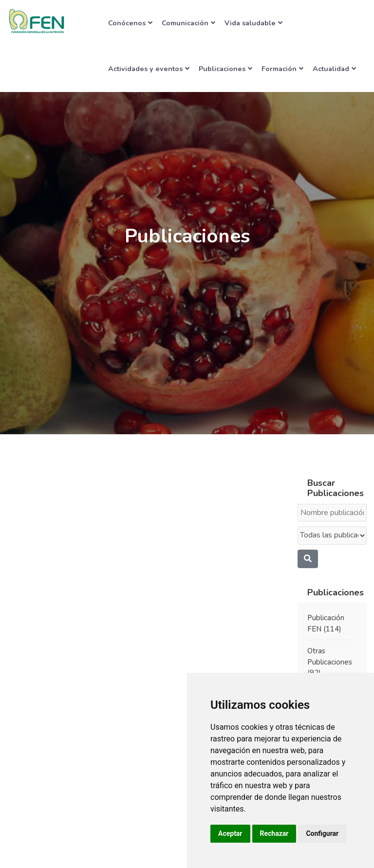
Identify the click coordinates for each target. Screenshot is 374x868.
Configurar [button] (322, 833)
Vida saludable (253, 23)
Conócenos (130, 23)
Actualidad (334, 69)
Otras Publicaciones (330, 662)
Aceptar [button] (230, 833)
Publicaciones (225, 69)
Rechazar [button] (274, 833)
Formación (282, 69)
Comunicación (188, 23)
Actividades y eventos (149, 69)
